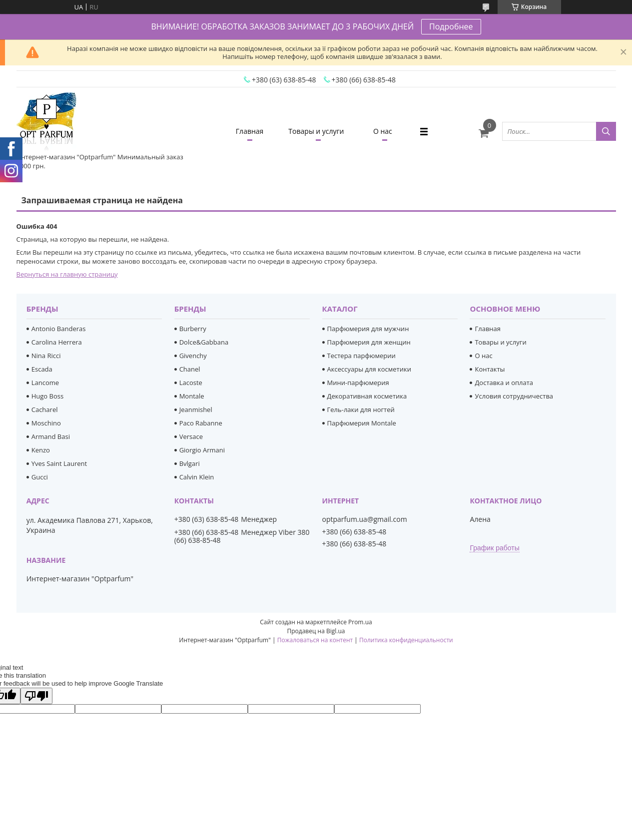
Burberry (193, 329)
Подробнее (451, 26)
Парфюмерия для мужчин (368, 329)
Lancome (45, 383)
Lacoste (191, 383)
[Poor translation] (36, 696)
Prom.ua (360, 622)
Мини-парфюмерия (358, 383)
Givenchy (193, 356)
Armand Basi (51, 436)
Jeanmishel (196, 410)
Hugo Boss (47, 396)
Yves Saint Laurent (59, 463)
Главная (250, 131)
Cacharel (45, 410)
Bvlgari (190, 463)
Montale (192, 396)
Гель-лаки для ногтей (361, 410)
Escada (42, 369)
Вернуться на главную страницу (67, 274)
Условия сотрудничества (514, 396)
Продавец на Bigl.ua (316, 631)
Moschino (46, 423)
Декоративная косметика (367, 396)
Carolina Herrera (57, 342)
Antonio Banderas (59, 329)
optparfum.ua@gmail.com (365, 519)
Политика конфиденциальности (406, 640)
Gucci (40, 477)
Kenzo (41, 450)
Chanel (190, 369)
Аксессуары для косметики (369, 369)
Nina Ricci (46, 356)
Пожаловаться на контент (315, 640)
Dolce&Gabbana (204, 342)
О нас (383, 131)
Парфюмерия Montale (362, 423)
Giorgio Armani (202, 450)
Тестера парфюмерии (361, 356)
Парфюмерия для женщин (369, 342)
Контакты (490, 369)
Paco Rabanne (201, 423)
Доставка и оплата (504, 383)
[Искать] (606, 131)
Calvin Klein (197, 477)
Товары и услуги (316, 131)
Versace (191, 436)
